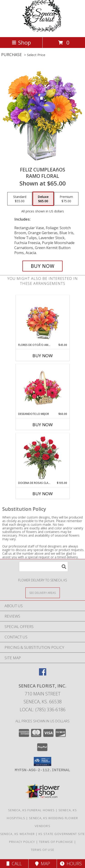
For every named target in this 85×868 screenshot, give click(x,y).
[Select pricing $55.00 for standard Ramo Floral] (20, 199)
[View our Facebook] (43, 674)
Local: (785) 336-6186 (43, 710)
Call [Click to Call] (14, 864)
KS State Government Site (62, 834)
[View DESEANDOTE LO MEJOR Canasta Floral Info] (42, 388)
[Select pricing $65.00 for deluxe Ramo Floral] (43, 199)
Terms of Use (43, 850)
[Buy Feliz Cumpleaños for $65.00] (43, 266)
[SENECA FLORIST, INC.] (42, 30)
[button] (42, 761)
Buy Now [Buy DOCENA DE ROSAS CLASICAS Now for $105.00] (43, 494)
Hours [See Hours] (71, 864)
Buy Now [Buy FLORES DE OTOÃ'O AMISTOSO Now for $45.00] (43, 356)
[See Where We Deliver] (43, 593)
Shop (21, 42)
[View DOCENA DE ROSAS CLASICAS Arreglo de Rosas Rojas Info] (42, 457)
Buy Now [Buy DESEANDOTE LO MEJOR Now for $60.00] (43, 425)
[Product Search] (44, 567)
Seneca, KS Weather (17, 834)
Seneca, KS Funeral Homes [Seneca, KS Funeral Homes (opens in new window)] (31, 810)
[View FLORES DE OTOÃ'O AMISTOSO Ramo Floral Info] (42, 319)
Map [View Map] (43, 864)
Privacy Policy (22, 842)
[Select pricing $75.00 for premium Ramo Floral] (66, 199)
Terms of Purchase (56, 842)
